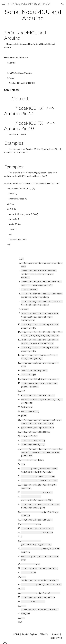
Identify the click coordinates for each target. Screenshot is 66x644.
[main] (33, 15)
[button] (3, 4)
